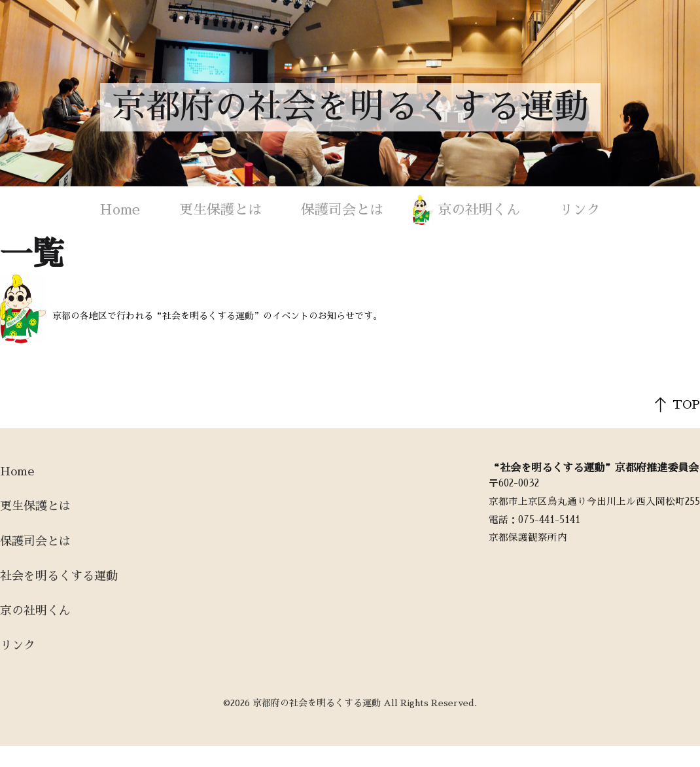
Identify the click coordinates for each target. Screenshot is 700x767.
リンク (580, 210)
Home (120, 210)
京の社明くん (479, 210)
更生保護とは (220, 210)
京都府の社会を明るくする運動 (350, 107)
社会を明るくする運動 (59, 576)
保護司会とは (342, 210)
